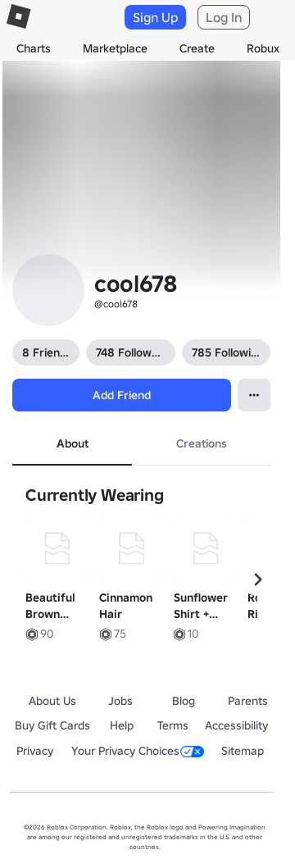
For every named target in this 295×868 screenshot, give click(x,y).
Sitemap (243, 751)
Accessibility (236, 725)
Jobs (120, 701)
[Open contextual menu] (254, 395)
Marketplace (115, 48)
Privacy (35, 751)
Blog (184, 701)
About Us (52, 701)
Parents (248, 701)
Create (197, 48)
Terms (173, 725)
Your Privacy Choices (138, 751)
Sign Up (155, 17)
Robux (263, 48)
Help (122, 725)
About (73, 443)
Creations (202, 443)
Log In (224, 17)
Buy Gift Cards (52, 725)
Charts (34, 48)
